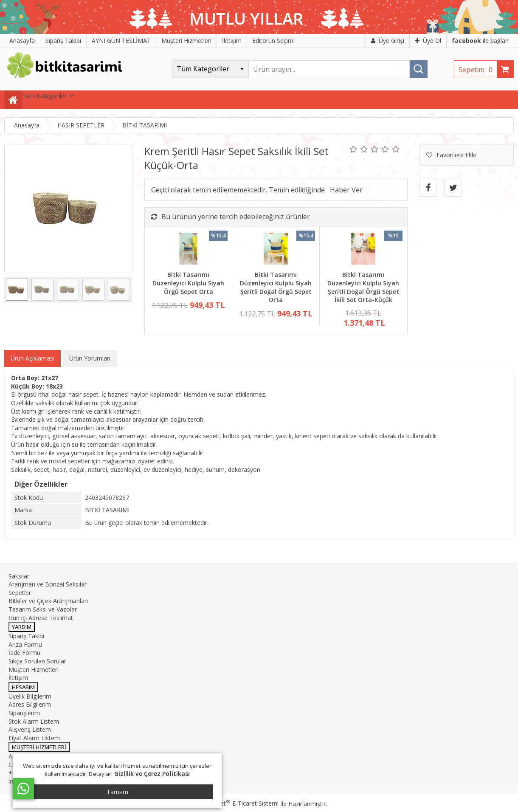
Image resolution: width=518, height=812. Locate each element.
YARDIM (22, 627)
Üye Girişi (388, 41)
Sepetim (478, 70)
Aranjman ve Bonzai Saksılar (48, 584)
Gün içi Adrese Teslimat (41, 618)
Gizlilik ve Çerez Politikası (152, 774)
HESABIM (23, 687)
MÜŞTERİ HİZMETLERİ (39, 747)
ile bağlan (480, 41)
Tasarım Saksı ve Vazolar (43, 609)
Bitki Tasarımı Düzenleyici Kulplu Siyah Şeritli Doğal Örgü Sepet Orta (276, 287)
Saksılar (19, 576)
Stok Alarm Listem (34, 721)
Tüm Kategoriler (44, 96)
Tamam (117, 792)
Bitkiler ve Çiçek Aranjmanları (48, 601)
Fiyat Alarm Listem (34, 738)
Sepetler (20, 593)
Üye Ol (428, 41)
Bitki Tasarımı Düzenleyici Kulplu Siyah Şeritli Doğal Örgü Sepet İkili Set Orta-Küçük (363, 287)
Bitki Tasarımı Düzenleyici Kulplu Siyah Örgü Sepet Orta (188, 283)
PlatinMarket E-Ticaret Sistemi (235, 803)
